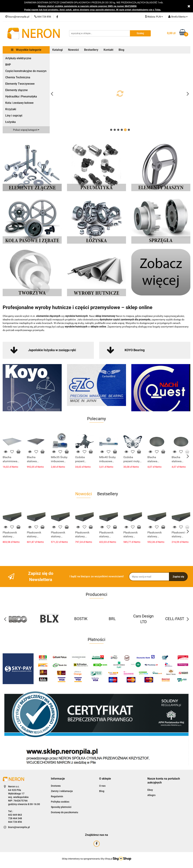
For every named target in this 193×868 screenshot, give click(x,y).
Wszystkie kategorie (26, 50)
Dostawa (56, 786)
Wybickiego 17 (16, 794)
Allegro (151, 795)
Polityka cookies (60, 802)
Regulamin (57, 796)
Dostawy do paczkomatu (65, 812)
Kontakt (108, 50)
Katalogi (58, 50)
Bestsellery (91, 50)
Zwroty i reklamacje (62, 791)
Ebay (150, 790)
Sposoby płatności (61, 807)
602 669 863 (15, 815)
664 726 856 (15, 822)
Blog (121, 50)
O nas (102, 786)
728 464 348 (15, 818)
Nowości (73, 50)
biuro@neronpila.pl (19, 827)
